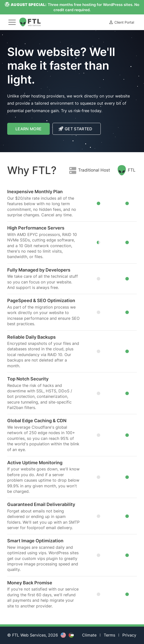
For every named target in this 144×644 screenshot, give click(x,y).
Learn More (33, 130)
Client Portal (121, 22)
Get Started (76, 129)
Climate (89, 635)
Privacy (129, 635)
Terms (109, 635)
